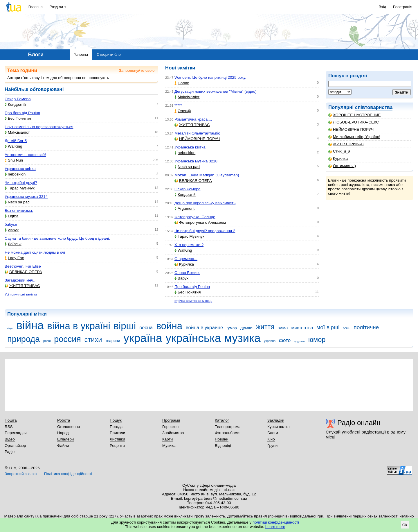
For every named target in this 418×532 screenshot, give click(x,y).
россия (67, 339)
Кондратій (15, 104)
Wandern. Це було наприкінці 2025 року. (210, 77)
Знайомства (173, 433)
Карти (167, 439)
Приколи (117, 433)
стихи (93, 340)
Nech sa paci (18, 202)
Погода (116, 427)
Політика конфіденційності (68, 474)
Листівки (117, 439)
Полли (182, 83)
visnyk (12, 230)
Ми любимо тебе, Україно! (354, 137)
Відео (10, 439)
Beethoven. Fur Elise (23, 266)
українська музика (213, 338)
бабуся (11, 224)
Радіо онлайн (359, 423)
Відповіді (223, 446)
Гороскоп (170, 427)
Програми (171, 420)
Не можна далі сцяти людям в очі (35, 252)
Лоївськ (13, 244)
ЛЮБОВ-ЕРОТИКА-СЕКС (354, 122)
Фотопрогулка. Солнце (195, 217)
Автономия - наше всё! (25, 155)
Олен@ (183, 111)
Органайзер (15, 446)
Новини (222, 439)
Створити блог (109, 54)
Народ (63, 433)
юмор (317, 340)
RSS (9, 427)
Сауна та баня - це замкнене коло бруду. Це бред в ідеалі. (57, 238)
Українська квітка (20, 169)
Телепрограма (228, 427)
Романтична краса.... (193, 119)
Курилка (338, 158)
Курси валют (279, 427)
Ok (405, 525)
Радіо (10, 452)
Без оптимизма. (19, 211)
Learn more (275, 527)
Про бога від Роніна (22, 113)
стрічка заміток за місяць (193, 301)
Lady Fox (14, 258)
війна (30, 325)
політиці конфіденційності (276, 522)
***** (178, 105)
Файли (63, 446)
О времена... (186, 259)
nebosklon (15, 174)
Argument (184, 208)
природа (24, 339)
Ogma (12, 216)
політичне (366, 327)
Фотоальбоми (227, 433)
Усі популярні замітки (21, 294)
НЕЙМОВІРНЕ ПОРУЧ (351, 129)
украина (270, 341)
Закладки (276, 420)
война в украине (205, 328)
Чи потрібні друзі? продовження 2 (205, 231)
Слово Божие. (187, 273)
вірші (125, 326)
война (169, 326)
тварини (113, 341)
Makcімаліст (17, 132)
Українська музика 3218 (196, 161)
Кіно (271, 439)
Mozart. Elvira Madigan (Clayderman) (207, 175)
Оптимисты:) (342, 166)
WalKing (13, 146)
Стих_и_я (339, 151)
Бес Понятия (18, 118)
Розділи (56, 7)
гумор (232, 328)
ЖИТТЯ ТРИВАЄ (346, 144)
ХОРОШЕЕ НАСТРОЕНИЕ (354, 115)
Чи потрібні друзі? (21, 183)
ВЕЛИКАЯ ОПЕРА (23, 272)
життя (265, 327)
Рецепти (117, 446)
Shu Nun (14, 160)
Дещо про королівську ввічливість (205, 203)
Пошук (116, 420)
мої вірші (328, 327)
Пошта (11, 420)
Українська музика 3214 (26, 197)
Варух (181, 278)
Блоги (273, 433)
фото (285, 340)
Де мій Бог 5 (16, 141)
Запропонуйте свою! (137, 70)
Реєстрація (403, 7)
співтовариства (374, 107)
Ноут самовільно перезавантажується (39, 127)
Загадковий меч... (20, 280)
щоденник (299, 341)
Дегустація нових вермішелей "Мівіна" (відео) (216, 91)
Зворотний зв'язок (21, 474)
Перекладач (16, 433)
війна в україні (79, 326)
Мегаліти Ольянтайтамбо (197, 133)
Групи (272, 446)
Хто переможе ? (189, 245)
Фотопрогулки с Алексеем (200, 222)
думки (247, 328)
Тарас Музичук (20, 188)
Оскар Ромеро (18, 99)
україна (143, 338)
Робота (64, 420)
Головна (36, 7)
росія (47, 341)
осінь (346, 328)
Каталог (222, 420)
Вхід (383, 7)
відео (10, 328)
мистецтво (302, 328)
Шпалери (65, 439)
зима (283, 328)
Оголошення (69, 427)
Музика (169, 446)
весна (146, 328)
